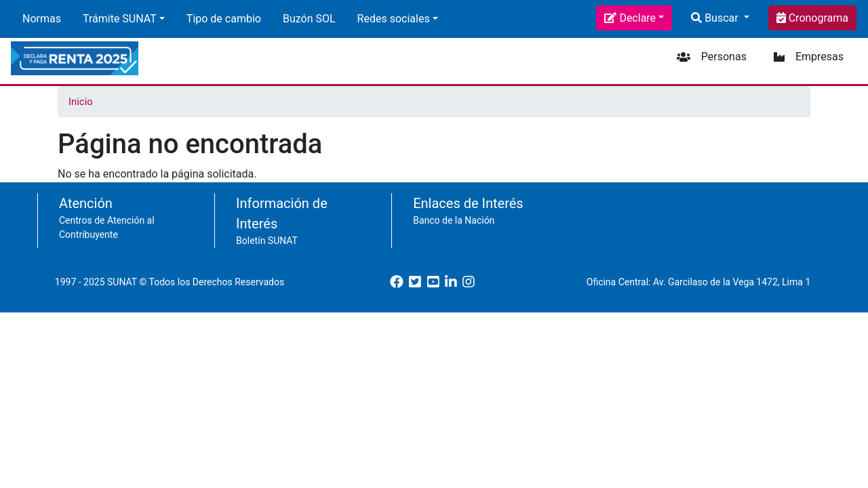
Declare (637, 18)
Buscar (721, 18)
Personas (724, 57)
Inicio (81, 102)
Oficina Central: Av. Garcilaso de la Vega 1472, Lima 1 (699, 282)
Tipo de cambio (224, 19)
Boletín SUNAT (267, 241)
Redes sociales (394, 19)
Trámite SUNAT (120, 19)
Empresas (820, 57)
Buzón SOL (309, 19)
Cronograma (817, 18)
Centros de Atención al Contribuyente (107, 227)
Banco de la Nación (454, 220)
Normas (42, 19)
